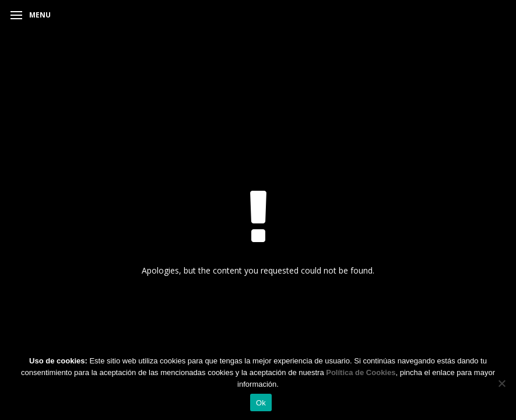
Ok (261, 403)
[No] (501, 383)
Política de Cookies (361, 372)
